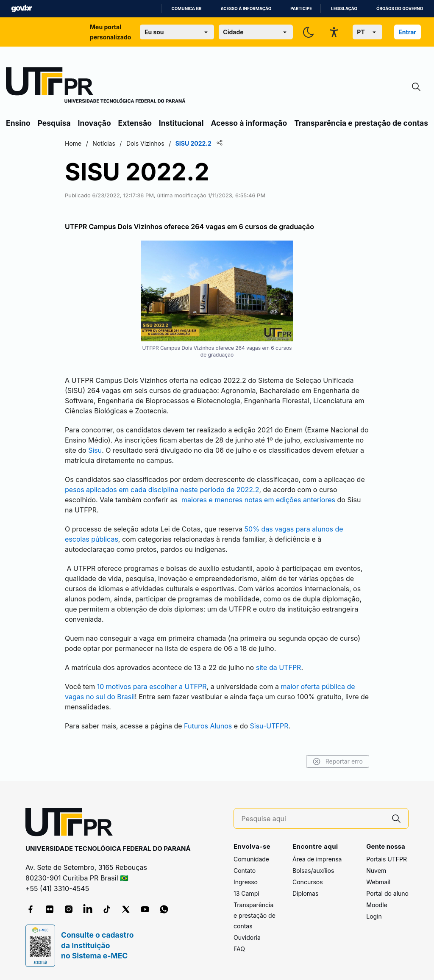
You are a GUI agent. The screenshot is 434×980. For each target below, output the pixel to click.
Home (73, 143)
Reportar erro (338, 761)
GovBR (22, 9)
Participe (301, 9)
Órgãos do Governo (400, 9)
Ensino (18, 123)
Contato (245, 871)
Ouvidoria (247, 937)
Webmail (378, 882)
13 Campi (246, 893)
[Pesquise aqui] (313, 819)
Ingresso (246, 882)
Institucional (181, 123)
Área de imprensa (317, 859)
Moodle (377, 905)
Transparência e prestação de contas (361, 123)
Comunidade (251, 859)
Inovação (95, 123)
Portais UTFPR (387, 859)
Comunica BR (187, 9)
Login (374, 916)
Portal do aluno (387, 893)
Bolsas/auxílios (313, 871)
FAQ (239, 949)
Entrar (407, 32)
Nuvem (376, 871)
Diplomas (305, 893)
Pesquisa (54, 123)
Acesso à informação (246, 9)
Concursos (308, 882)
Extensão (135, 123)
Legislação (344, 9)
